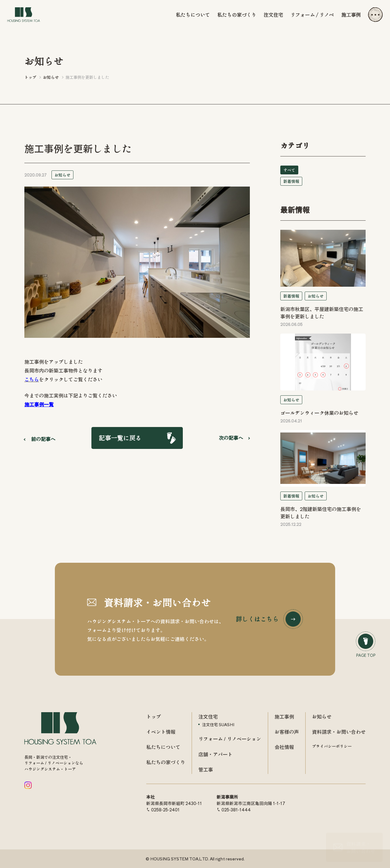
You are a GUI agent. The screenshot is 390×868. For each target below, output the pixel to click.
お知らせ (62, 175)
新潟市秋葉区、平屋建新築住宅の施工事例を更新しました (322, 313)
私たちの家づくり (237, 15)
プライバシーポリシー (332, 746)
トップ (154, 716)
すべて (289, 170)
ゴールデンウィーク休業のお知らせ (319, 413)
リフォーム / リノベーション (230, 739)
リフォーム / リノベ (312, 15)
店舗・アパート (215, 754)
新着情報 (291, 181)
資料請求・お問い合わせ (339, 732)
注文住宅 (273, 15)
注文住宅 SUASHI (218, 724)
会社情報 (284, 747)
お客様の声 (287, 732)
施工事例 (351, 15)
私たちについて (193, 15)
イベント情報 (161, 732)
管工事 (206, 769)
